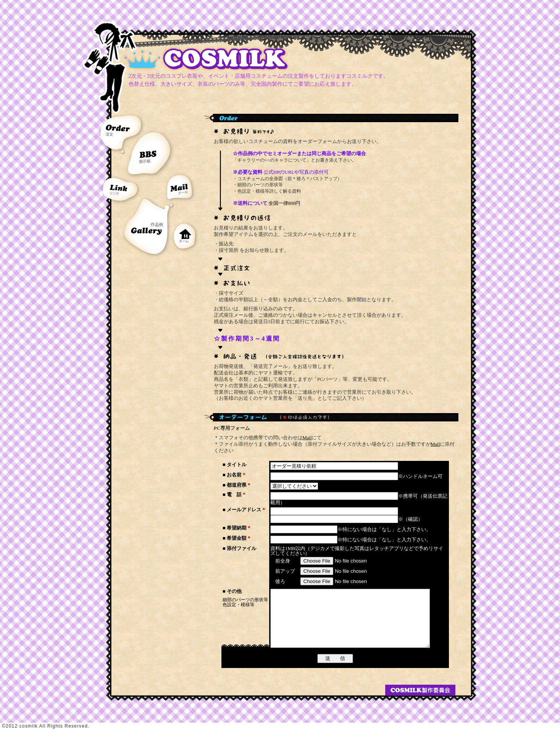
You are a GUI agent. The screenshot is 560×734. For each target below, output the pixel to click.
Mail (307, 438)
